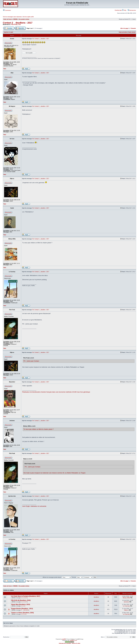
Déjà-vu (126, 610)
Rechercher (132, 10)
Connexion (7, 10)
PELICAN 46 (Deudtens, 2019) (21, 600)
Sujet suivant (132, 32)
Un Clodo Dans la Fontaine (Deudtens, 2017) (26, 596)
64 (26, 610)
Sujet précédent (123, 32)
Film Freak (14, 24)
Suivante (133, 28)
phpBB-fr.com (74, 640)
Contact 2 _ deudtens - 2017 (18, 23)
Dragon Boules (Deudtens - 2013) (22, 609)
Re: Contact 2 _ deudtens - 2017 (41, 39)
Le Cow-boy (126, 606)
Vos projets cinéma (24, 19)
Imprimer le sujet (8, 32)
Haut (5, 69)
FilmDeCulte (118, 10)
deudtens (96, 597)
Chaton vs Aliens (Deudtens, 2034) (22, 613)
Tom (19, 24)
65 (28, 610)
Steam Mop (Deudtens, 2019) (21, 604)
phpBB (64, 639)
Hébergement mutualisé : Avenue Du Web (69, 643)
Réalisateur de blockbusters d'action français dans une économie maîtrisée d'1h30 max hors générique (56, 392)
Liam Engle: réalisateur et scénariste (34, 506)
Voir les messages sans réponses (12, 17)
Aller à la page (124, 28)
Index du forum (8, 19)
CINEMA (15, 19)
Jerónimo (126, 602)
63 (24, 610)
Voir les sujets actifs (28, 17)
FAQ (124, 10)
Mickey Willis (126, 598)
